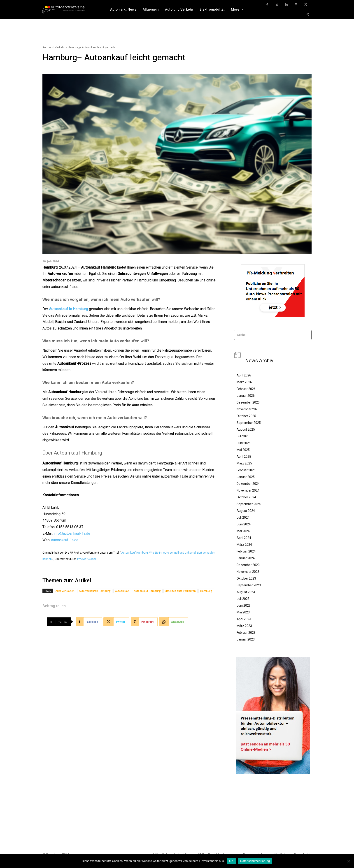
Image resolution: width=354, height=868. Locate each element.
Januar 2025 (246, 477)
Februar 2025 (246, 470)
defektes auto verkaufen (180, 591)
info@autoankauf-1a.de (72, 534)
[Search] (307, 335)
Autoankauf (122, 591)
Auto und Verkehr (54, 47)
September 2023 (249, 585)
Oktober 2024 (246, 497)
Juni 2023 (244, 606)
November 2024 (248, 490)
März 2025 (244, 463)
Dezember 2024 (248, 484)
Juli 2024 (243, 518)
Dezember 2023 (248, 565)
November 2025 (248, 409)
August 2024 (246, 511)
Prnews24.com (87, 559)
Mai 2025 (243, 450)
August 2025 (246, 429)
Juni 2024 (244, 524)
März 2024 (244, 545)
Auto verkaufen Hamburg (95, 591)
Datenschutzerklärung (255, 861)
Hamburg (206, 591)
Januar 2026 (246, 396)
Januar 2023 (246, 639)
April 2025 (244, 457)
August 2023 (246, 592)
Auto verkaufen (65, 591)
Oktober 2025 (246, 416)
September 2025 (249, 423)
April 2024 (244, 538)
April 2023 (244, 619)
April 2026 (244, 375)
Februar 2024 (246, 551)
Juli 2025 (243, 436)
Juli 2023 (243, 599)
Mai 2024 (243, 531)
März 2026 (244, 382)
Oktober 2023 (246, 578)
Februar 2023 (246, 633)
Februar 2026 (246, 389)
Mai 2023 (243, 612)
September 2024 (249, 504)
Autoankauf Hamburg (147, 591)
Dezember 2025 (248, 402)
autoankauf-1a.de (65, 540)
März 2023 (244, 626)
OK (231, 861)
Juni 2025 (244, 443)
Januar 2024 (246, 558)
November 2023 (248, 572)
